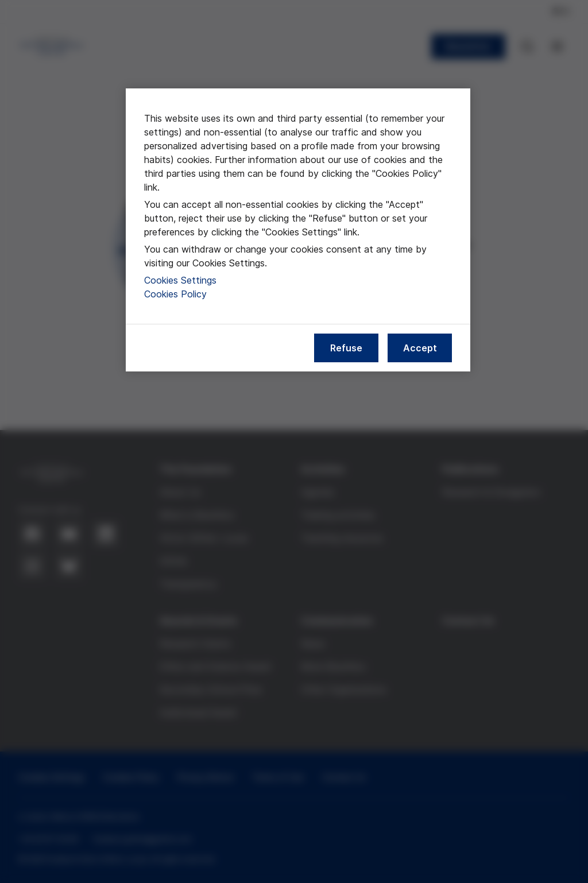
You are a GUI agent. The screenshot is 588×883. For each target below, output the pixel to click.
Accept (420, 348)
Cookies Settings (180, 280)
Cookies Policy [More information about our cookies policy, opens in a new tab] (175, 294)
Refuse (346, 348)
